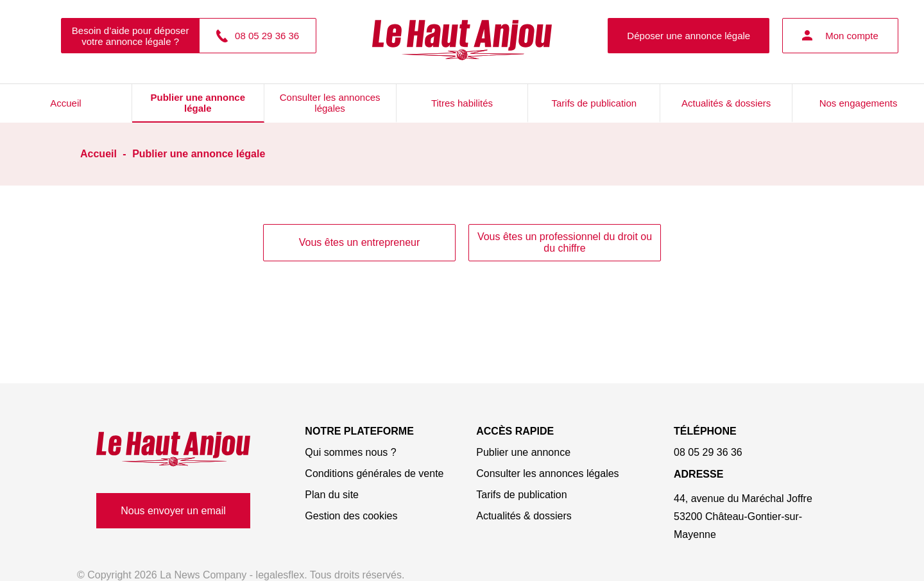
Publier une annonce (523, 452)
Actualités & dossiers (726, 103)
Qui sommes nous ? (350, 452)
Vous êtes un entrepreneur (360, 242)
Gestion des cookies (351, 516)
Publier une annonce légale (198, 103)
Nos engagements (859, 103)
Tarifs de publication (595, 103)
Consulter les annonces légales (330, 103)
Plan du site (332, 495)
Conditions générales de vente (374, 473)
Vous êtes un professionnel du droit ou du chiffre (565, 242)
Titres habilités (462, 103)
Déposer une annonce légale (689, 36)
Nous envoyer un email (173, 511)
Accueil (65, 103)
